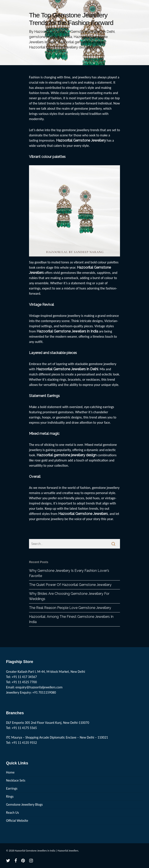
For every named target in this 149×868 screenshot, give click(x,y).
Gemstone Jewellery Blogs (24, 804)
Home (10, 772)
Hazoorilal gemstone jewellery (82, 42)
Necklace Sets (16, 780)
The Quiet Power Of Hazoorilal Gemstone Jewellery (70, 585)
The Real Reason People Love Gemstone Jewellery (70, 608)
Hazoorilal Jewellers (50, 32)
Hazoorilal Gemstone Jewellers (83, 514)
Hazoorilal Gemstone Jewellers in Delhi (67, 369)
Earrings (12, 788)
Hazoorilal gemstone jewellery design (67, 455)
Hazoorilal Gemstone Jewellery (81, 140)
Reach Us (12, 813)
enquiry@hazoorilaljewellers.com (39, 687)
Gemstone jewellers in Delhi (93, 32)
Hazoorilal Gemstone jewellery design (59, 47)
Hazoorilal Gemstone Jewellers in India (67, 331)
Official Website (17, 821)
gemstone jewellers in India (51, 37)
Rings (10, 796)
